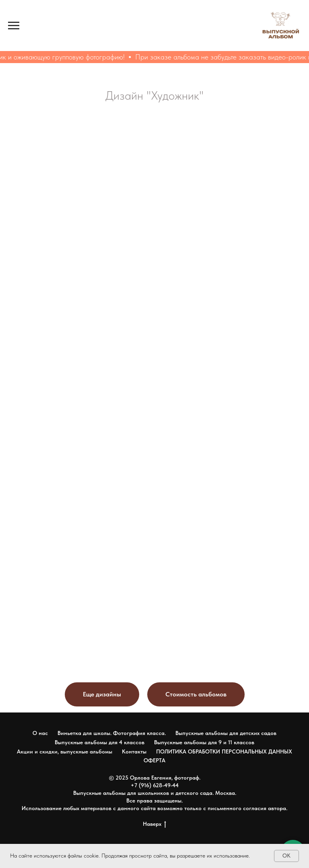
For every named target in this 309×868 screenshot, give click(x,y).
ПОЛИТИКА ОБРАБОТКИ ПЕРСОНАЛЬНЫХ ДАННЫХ (224, 751)
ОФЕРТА (154, 760)
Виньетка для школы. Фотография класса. (112, 733)
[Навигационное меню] (14, 26)
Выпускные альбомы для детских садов (226, 733)
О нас (40, 733)
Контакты (134, 751)
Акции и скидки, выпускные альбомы (65, 751)
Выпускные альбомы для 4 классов (100, 742)
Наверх (154, 824)
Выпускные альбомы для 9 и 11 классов (204, 742)
